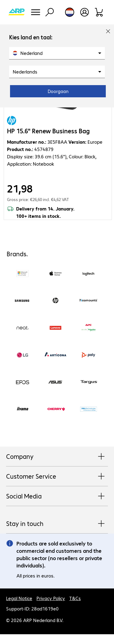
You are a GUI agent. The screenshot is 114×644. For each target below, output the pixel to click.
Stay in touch (57, 524)
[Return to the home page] (16, 12)
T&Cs (75, 598)
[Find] (50, 12)
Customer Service (57, 477)
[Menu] (36, 12)
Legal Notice (19, 598)
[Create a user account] (85, 12)
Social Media (57, 496)
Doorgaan (58, 91)
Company (57, 457)
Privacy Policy (51, 598)
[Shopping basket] (99, 12)
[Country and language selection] (70, 12)
